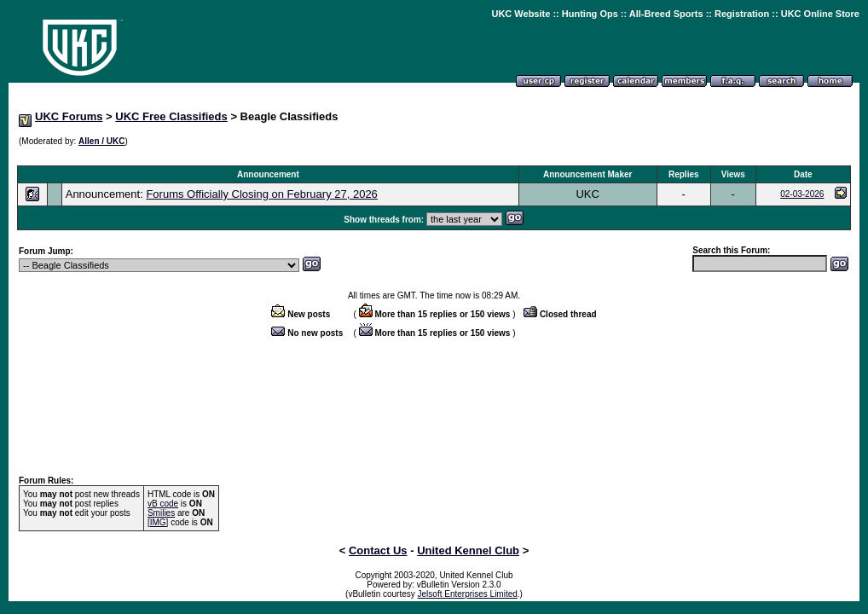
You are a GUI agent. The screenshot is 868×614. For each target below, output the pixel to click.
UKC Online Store (820, 14)
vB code (163, 504)
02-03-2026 (802, 194)
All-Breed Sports (666, 14)
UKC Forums (69, 116)
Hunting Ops (590, 14)
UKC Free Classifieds (171, 116)
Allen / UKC (101, 141)
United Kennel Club (468, 550)
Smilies (161, 513)
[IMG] (158, 522)
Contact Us (378, 550)
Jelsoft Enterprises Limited (468, 594)
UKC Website (521, 14)
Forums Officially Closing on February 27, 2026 (261, 194)
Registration (742, 14)
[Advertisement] (434, 156)
